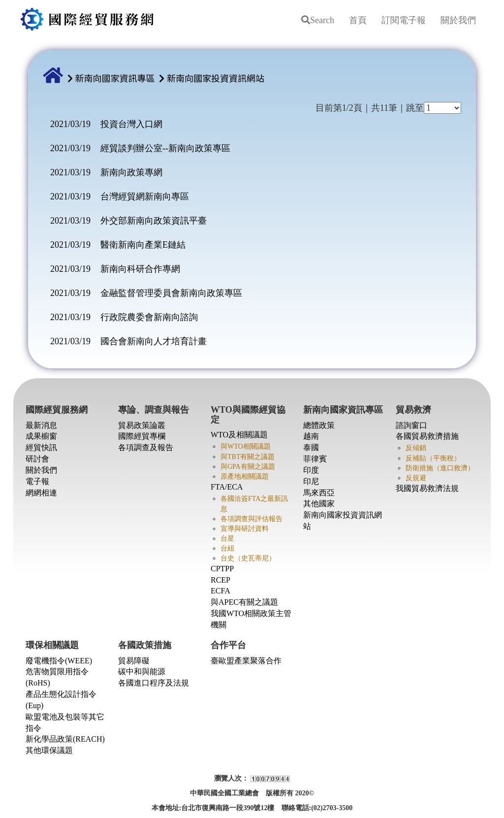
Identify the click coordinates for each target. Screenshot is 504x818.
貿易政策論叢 (142, 425)
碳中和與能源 (142, 671)
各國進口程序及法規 (154, 683)
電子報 (37, 481)
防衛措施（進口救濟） (440, 468)
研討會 (37, 459)
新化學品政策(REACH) (65, 739)
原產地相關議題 (245, 476)
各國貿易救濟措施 (427, 436)
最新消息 (41, 425)
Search (318, 20)
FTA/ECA (227, 487)
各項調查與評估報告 (252, 519)
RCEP (220, 580)
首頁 (358, 20)
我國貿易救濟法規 (427, 488)
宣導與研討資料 (245, 529)
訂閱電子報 (404, 20)
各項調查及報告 (146, 447)
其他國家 (319, 504)
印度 (311, 470)
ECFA (220, 591)
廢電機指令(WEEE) (59, 661)
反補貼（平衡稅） (433, 458)
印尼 (311, 481)
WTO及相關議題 (239, 435)
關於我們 (458, 20)
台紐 (227, 548)
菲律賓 (315, 459)
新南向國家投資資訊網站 (216, 78)
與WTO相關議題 (246, 446)
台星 (227, 539)
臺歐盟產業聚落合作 (246, 661)
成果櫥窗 (41, 436)
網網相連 (41, 493)
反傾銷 (416, 448)
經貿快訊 (41, 447)
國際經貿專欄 (142, 436)
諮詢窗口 (411, 425)
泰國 (311, 447)
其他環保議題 (49, 750)
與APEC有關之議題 (244, 602)
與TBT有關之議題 (248, 457)
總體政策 (319, 425)
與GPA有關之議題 (248, 467)
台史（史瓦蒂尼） (248, 558)
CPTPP (222, 569)
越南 (311, 436)
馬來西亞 (319, 493)
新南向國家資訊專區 (115, 78)
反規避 (416, 478)
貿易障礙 (134, 661)
